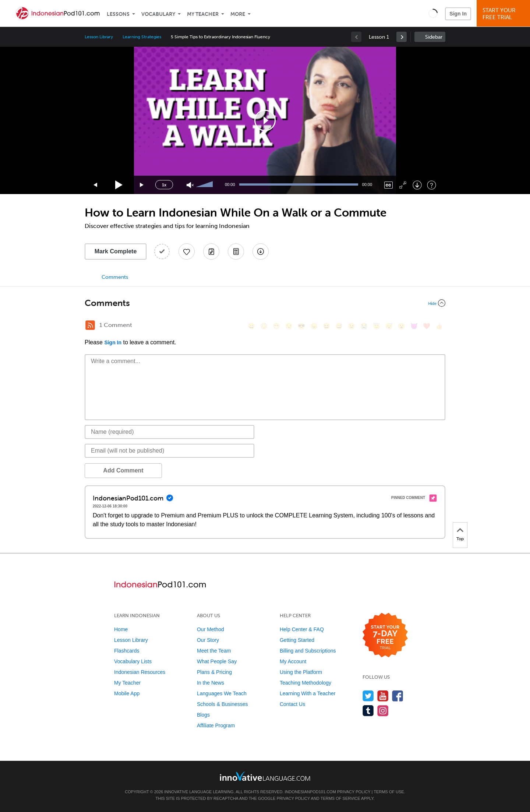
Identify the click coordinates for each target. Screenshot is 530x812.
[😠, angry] (314, 326)
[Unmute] (190, 185)
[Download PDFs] (236, 252)
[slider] (205, 185)
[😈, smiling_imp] (414, 326)
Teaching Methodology (305, 683)
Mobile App (127, 693)
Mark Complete (116, 251)
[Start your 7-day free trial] (385, 635)
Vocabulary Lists (133, 661)
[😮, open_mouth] (402, 326)
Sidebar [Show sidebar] (434, 37)
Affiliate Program (216, 725)
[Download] (417, 185)
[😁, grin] (276, 326)
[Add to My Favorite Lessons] (187, 252)
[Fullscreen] (403, 185)
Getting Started (297, 640)
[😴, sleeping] (389, 326)
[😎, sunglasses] (301, 326)
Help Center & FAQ (302, 629)
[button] (433, 13)
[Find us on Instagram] (383, 711)
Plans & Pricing (214, 672)
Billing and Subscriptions (308, 651)
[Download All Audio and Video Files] (261, 252)
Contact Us (292, 704)
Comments (115, 277)
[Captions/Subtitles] (388, 185)
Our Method (211, 629)
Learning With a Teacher (308, 693)
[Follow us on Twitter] (368, 696)
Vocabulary (158, 14)
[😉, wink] (351, 326)
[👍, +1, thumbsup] (439, 326)
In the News (211, 683)
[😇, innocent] (377, 326)
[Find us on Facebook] (398, 696)
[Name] (169, 432)
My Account (293, 661)
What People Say (217, 661)
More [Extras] (238, 14)
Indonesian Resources (140, 672)
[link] (402, 37)
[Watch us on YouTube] (383, 696)
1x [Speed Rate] (164, 185)
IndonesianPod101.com (310, 792)
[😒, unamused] (289, 326)
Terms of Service (340, 798)
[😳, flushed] (264, 326)
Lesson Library (99, 37)
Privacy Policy (354, 792)
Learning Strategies (142, 37)
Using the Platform (301, 672)
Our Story (208, 640)
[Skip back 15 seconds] (96, 185)
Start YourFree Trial (504, 14)
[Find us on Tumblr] (368, 711)
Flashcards (127, 651)
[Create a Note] (211, 252)
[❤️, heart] (427, 326)
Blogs (203, 715)
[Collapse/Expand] (265, 303)
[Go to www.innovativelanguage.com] (265, 776)
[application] (265, 120)
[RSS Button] (90, 325)
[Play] (119, 185)
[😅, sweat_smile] (339, 326)
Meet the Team (214, 651)
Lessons (118, 14)
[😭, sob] (364, 326)
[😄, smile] (251, 326)
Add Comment (123, 470)
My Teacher (203, 14)
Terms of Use (389, 792)
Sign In (458, 14)
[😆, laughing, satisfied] (326, 326)
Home (121, 629)
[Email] (169, 451)
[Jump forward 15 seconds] (142, 185)
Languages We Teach (222, 693)
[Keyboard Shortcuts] (432, 185)
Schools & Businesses (222, 704)
